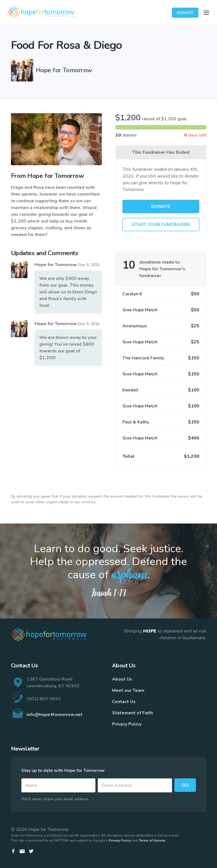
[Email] (135, 785)
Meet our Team (128, 690)
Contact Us (124, 702)
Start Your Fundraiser (161, 225)
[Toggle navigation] (206, 13)
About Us (122, 679)
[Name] (59, 785)
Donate (185, 13)
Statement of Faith (133, 713)
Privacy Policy (127, 724)
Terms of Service (152, 840)
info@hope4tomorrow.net (55, 715)
